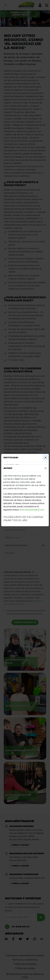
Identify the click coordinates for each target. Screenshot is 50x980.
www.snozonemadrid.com (32, 510)
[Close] (46, 468)
